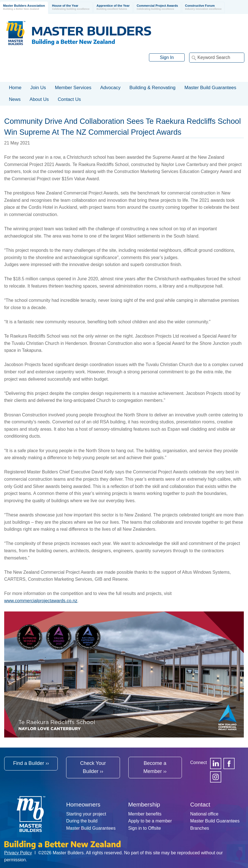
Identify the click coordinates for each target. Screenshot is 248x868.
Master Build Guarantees (91, 828)
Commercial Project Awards (157, 7)
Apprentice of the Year (113, 7)
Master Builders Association (24, 7)
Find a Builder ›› (31, 763)
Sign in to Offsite (145, 828)
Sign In (167, 57)
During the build (82, 821)
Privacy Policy (18, 853)
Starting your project (86, 814)
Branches (200, 828)
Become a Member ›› (155, 767)
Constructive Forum (203, 7)
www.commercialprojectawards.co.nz (41, 601)
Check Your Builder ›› (93, 767)
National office (204, 814)
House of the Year (71, 7)
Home (15, 88)
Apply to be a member (150, 821)
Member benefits (145, 814)
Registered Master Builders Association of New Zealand (80, 33)
